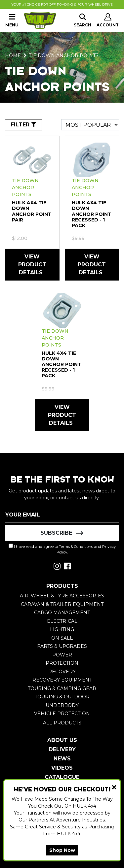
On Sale (62, 638)
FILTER (23, 125)
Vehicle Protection (62, 714)
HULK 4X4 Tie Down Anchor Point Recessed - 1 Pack (92, 214)
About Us (62, 740)
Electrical (62, 621)
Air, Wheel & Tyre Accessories (62, 596)
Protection (62, 663)
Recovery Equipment (62, 680)
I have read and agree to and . (62, 549)
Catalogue (62, 777)
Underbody (62, 705)
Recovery (62, 672)
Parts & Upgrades (62, 646)
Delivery (62, 749)
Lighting (62, 629)
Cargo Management (62, 613)
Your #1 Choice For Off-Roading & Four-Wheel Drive (62, 4)
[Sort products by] (90, 125)
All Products (62, 723)
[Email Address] (62, 515)
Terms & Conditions (76, 547)
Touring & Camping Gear (62, 688)
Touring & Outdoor (62, 697)
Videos (62, 768)
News (62, 759)
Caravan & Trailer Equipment (62, 604)
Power (62, 655)
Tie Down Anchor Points (25, 187)
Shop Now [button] (62, 850)
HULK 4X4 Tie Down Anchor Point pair (32, 211)
